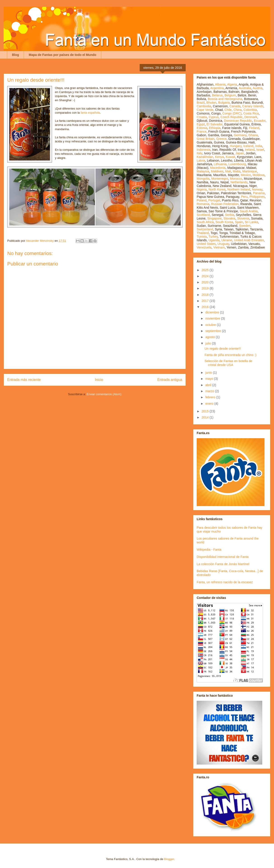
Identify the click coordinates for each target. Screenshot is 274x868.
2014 (206, 417)
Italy (200, 153)
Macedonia (218, 168)
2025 (206, 270)
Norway (257, 189)
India (259, 146)
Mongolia (203, 179)
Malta (237, 171)
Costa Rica (251, 113)
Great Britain (206, 139)
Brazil (201, 103)
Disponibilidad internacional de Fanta (223, 557)
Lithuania (220, 164)
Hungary (236, 146)
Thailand (203, 233)
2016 (206, 307)
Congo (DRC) (232, 113)
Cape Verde (205, 110)
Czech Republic (231, 117)
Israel (260, 150)
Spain (239, 222)
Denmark (251, 117)
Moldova (259, 175)
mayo (210, 379)
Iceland (248, 146)
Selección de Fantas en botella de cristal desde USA (228, 363)
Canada (235, 106)
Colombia (250, 110)
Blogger (169, 859)
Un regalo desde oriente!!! (223, 349)
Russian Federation (225, 204)
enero (210, 404)
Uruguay (223, 244)
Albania (220, 84)
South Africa (205, 222)
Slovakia (229, 218)
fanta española (90, 113)
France (202, 132)
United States (206, 244)
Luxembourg (237, 164)
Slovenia (243, 218)
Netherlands (239, 182)
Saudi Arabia (249, 211)
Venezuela (204, 247)
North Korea (217, 189)
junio (209, 373)
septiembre (214, 331)
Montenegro (220, 179)
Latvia (201, 160)
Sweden (245, 226)
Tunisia (202, 237)
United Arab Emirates (249, 240)
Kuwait (230, 157)
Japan (240, 153)
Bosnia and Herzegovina (225, 99)
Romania (203, 204)
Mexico (246, 175)
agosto (210, 337)
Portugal (214, 200)
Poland (202, 200)
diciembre (213, 312)
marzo (210, 391)
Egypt (201, 124)
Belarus (217, 95)
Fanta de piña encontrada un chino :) (230, 355)
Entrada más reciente (24, 380)
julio (209, 343)
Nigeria (202, 189)
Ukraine (227, 240)
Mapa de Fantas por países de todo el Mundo (63, 55)
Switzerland (205, 229)
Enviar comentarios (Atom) (104, 394)
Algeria (232, 84)
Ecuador (260, 121)
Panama (259, 193)
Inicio (99, 380)
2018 (206, 295)
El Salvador (215, 124)
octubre (211, 325)
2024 (206, 276)
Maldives (217, 171)
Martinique (250, 171)
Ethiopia (215, 128)
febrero (211, 397)
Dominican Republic (238, 121)
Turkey (213, 237)
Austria (258, 88)
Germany (240, 135)
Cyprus (214, 117)
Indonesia (204, 150)
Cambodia (204, 106)
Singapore (215, 218)
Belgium (230, 95)
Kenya (220, 157)
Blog (15, 55)
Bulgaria (224, 103)
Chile (228, 110)
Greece (221, 139)
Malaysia (203, 171)
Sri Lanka (252, 222)
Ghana (253, 135)
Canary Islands (253, 106)
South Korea (224, 222)
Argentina (217, 88)
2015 (206, 411)
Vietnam (219, 247)
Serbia (229, 215)
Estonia (202, 128)
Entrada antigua (170, 380)
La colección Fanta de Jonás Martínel (223, 564)
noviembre (213, 318)
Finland (254, 128)
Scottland (203, 215)
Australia (245, 88)
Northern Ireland (239, 189)
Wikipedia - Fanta (209, 550)
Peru (244, 197)
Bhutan (211, 103)
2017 (206, 301)
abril (209, 385)
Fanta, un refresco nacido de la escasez (225, 582)
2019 (206, 288)
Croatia (202, 117)
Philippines (257, 197)
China (238, 110)
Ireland (250, 150)
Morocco (236, 179)
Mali (228, 171)
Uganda (214, 240)
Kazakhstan (205, 157)
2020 (206, 282)
